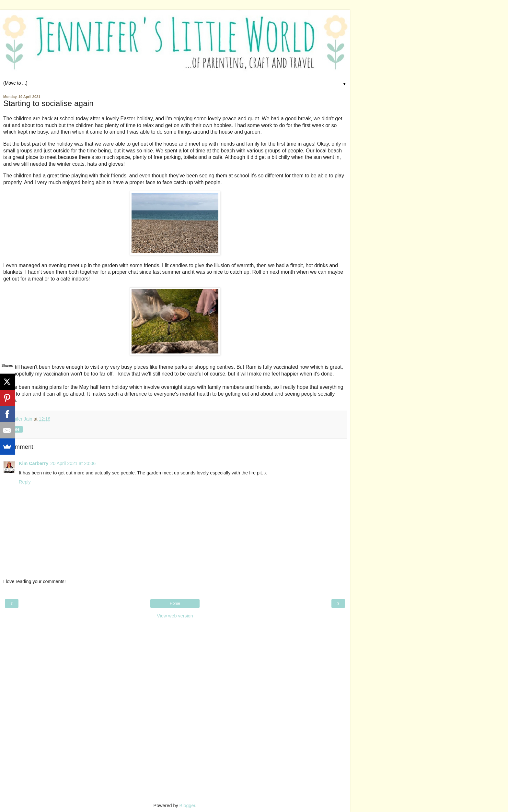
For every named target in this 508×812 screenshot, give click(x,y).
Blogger (187, 806)
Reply (25, 482)
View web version (175, 616)
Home (175, 603)
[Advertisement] (175, 663)
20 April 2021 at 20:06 (73, 463)
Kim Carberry (34, 463)
